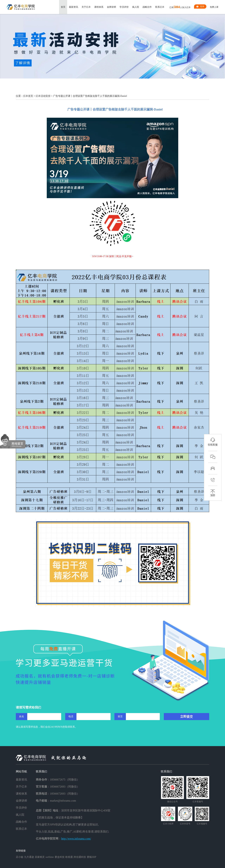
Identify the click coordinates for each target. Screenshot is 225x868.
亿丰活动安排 (43, 96)
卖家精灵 (40, 857)
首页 (63, 7)
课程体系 (99, 7)
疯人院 (136, 7)
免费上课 (214, 7)
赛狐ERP (92, 857)
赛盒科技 (60, 857)
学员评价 (124, 7)
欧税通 (69, 857)
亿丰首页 (28, 96)
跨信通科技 (80, 857)
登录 (200, 6)
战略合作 (147, 7)
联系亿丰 (160, 7)
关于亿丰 (86, 7)
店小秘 (20, 857)
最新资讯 (73, 7)
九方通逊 (29, 857)
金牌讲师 (111, 7)
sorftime (50, 857)
